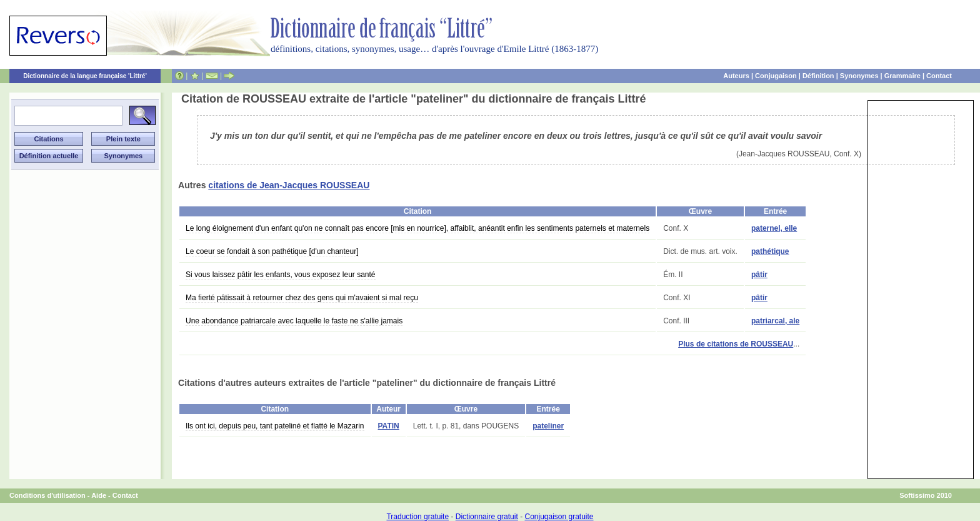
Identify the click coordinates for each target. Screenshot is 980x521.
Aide (99, 495)
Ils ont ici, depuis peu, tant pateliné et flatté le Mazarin (275, 426)
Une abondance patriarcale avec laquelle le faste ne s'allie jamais (294, 321)
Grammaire (902, 76)
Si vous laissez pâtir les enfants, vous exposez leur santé (281, 275)
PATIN (389, 426)
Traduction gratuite (417, 517)
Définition (818, 76)
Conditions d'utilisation (47, 495)
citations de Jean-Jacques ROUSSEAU (289, 185)
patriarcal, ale (775, 321)
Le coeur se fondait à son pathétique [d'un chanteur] (272, 251)
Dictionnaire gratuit (487, 517)
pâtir (759, 275)
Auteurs (736, 76)
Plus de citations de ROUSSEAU (736, 344)
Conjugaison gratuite (559, 517)
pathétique (770, 251)
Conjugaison (776, 76)
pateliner (548, 426)
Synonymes (859, 76)
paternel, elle (774, 228)
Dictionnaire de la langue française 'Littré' (85, 76)
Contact (939, 76)
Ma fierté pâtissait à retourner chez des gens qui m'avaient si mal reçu (302, 298)
